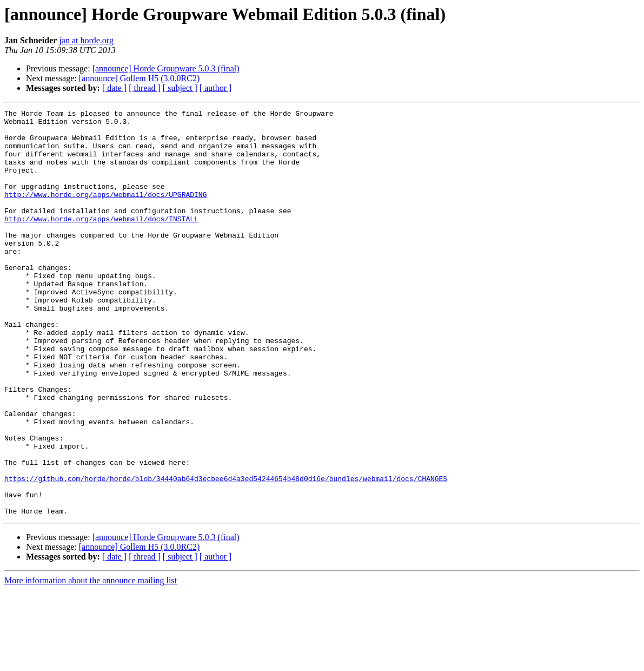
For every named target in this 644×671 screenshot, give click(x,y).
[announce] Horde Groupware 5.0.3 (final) (166, 68)
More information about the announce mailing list (91, 662)
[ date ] (114, 88)
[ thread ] (145, 88)
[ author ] (216, 88)
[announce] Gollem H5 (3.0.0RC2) (140, 78)
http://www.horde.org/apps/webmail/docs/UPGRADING (105, 212)
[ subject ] (180, 88)
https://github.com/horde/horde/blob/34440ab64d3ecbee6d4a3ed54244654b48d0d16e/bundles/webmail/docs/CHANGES (226, 553)
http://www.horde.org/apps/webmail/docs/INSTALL (101, 241)
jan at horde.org (86, 40)
